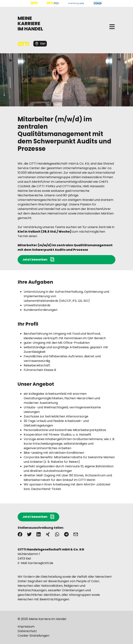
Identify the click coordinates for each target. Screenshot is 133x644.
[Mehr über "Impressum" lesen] (66, 627)
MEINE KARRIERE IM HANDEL (30, 24)
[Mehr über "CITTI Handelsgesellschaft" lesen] (34, 3)
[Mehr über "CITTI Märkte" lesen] (53, 3)
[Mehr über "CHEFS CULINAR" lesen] (76, 3)
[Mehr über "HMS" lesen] (98, 3)
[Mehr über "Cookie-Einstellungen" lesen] (66, 636)
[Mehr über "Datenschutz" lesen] (66, 631)
